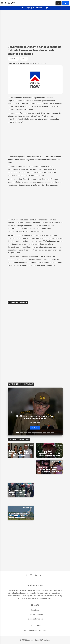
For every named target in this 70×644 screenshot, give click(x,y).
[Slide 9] (48, 433)
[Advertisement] (35, 28)
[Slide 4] (29, 433)
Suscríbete (35, 610)
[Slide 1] (18, 433)
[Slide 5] (33, 433)
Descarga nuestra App (35, 615)
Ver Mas (35, 428)
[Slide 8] (45, 433)
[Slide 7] (41, 433)
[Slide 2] (22, 433)
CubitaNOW (10, 3)
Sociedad (13, 59)
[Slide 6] (37, 433)
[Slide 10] (52, 433)
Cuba (24, 59)
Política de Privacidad (35, 619)
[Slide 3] (25, 433)
